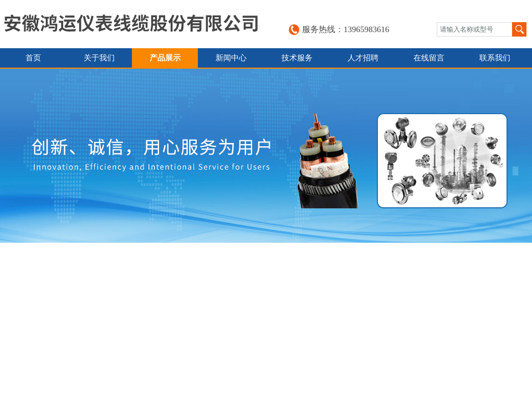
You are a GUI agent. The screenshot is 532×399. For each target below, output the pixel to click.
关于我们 (99, 58)
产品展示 (165, 58)
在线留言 (429, 58)
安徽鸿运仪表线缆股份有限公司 (131, 24)
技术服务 (297, 58)
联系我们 (495, 58)
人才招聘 (363, 58)
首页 (33, 58)
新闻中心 (231, 58)
